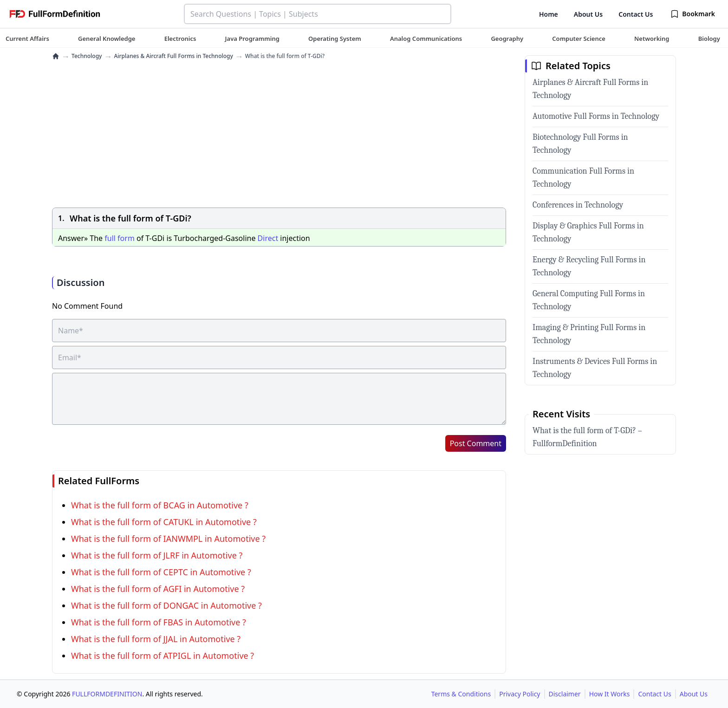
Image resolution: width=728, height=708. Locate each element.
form (126, 238)
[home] (56, 56)
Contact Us (636, 14)
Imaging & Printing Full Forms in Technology (589, 334)
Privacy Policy (520, 694)
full (110, 238)
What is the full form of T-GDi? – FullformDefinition (587, 437)
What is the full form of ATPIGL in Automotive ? (162, 656)
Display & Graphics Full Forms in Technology (588, 232)
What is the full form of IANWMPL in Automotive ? (168, 539)
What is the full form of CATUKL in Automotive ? (164, 522)
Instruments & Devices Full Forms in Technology (595, 368)
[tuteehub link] (27, 39)
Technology (87, 56)
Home (549, 14)
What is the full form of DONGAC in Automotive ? (166, 605)
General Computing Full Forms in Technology (589, 300)
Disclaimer (565, 694)
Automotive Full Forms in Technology (596, 116)
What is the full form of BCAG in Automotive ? (160, 505)
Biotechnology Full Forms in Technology (580, 144)
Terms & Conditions (461, 694)
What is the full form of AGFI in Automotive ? (158, 589)
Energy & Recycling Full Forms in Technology (589, 266)
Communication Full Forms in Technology (583, 178)
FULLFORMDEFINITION (107, 694)
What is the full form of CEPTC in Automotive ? (161, 572)
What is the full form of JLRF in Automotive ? (157, 555)
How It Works (610, 694)
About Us (588, 14)
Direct (268, 238)
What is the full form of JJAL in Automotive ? (156, 639)
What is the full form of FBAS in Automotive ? (159, 622)
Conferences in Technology (578, 205)
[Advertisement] (279, 135)
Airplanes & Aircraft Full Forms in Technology (173, 56)
